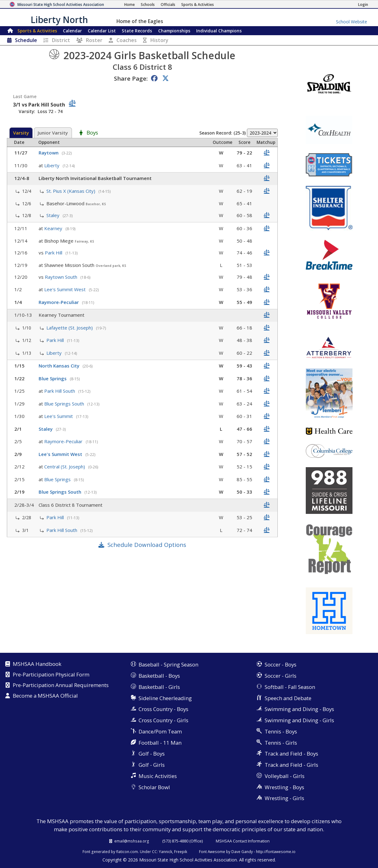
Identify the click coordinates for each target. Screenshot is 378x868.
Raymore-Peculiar (59, 302)
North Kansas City (60, 366)
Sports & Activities (37, 31)
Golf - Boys (152, 754)
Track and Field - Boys (291, 754)
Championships (174, 31)
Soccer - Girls (281, 676)
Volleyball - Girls (285, 776)
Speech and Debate (288, 698)
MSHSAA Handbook (37, 664)
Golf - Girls (152, 765)
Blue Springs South (65, 404)
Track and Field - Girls (291, 765)
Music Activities (158, 776)
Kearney (54, 228)
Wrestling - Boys (284, 787)
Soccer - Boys (281, 664)
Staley (54, 215)
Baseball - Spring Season (168, 664)
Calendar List (102, 31)
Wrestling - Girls (284, 798)
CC (154, 851)
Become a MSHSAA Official (45, 696)
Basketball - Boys (159, 676)
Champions (219, 31)
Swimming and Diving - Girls (299, 720)
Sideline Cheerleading (165, 698)
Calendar (72, 31)
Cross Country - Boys (163, 709)
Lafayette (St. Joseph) (70, 328)
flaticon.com (127, 851)
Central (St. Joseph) (65, 467)
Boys (92, 133)
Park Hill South (60, 391)
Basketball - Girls (159, 687)
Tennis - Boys (281, 731)
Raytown (49, 153)
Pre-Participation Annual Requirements (61, 685)
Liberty (52, 165)
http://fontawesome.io (276, 851)
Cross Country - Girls (163, 720)
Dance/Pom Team (160, 731)
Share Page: (131, 78)
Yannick (165, 851)
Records (137, 31)
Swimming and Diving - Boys (299, 709)
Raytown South (62, 277)
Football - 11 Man (160, 743)
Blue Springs (53, 378)
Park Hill (54, 253)
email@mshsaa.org (132, 841)
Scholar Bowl (154, 787)
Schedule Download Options (147, 545)
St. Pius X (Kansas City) (71, 191)
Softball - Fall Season (290, 687)
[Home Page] (130, 5)
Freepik (181, 851)
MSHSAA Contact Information (243, 841)
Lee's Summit (59, 416)
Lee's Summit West (66, 289)
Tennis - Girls (281, 743)
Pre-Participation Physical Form (51, 675)
